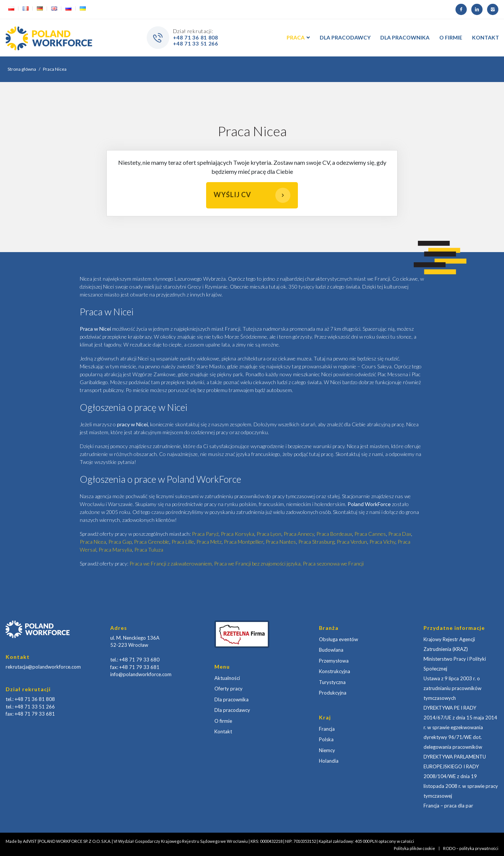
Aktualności (227, 678)
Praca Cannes (370, 534)
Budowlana (331, 650)
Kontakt (223, 731)
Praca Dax (400, 534)
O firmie (223, 721)
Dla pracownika (232, 699)
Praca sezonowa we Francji (333, 563)
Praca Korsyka (238, 534)
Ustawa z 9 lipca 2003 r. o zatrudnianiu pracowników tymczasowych (452, 688)
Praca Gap (120, 542)
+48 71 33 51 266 (196, 43)
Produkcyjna (333, 693)
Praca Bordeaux (334, 534)
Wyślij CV (252, 195)
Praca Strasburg (316, 542)
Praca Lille (183, 542)
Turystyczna (332, 682)
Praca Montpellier (244, 542)
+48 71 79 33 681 (35, 714)
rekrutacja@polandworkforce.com (43, 667)
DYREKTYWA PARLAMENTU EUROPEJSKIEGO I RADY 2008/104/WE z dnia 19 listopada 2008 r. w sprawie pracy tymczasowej (461, 776)
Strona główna (22, 69)
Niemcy (327, 750)
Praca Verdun (352, 542)
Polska (326, 739)
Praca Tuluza (149, 550)
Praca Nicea (93, 542)
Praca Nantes (281, 542)
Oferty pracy (228, 689)
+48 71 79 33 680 (139, 660)
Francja (327, 729)
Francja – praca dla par (448, 806)
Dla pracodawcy (232, 710)
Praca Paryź (205, 534)
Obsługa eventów (339, 639)
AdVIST (30, 841)
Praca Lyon (269, 534)
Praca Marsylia (115, 550)
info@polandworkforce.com (141, 674)
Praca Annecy (299, 534)
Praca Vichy (382, 542)
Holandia (329, 761)
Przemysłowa (334, 661)
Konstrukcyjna (335, 671)
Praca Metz (209, 542)
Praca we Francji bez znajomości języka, (258, 563)
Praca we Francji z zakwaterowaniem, (172, 563)
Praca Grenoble (152, 542)
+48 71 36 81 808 (196, 37)
